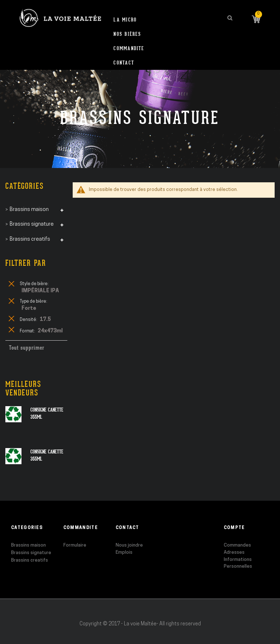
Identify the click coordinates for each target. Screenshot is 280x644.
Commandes (237, 545)
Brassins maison (28, 545)
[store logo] (60, 18)
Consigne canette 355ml (47, 413)
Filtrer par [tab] (26, 263)
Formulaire (75, 545)
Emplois (124, 552)
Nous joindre (129, 545)
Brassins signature (31, 553)
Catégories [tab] (25, 186)
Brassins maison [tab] (29, 210)
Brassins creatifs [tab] (30, 239)
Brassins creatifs (30, 560)
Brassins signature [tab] (32, 224)
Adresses (234, 552)
